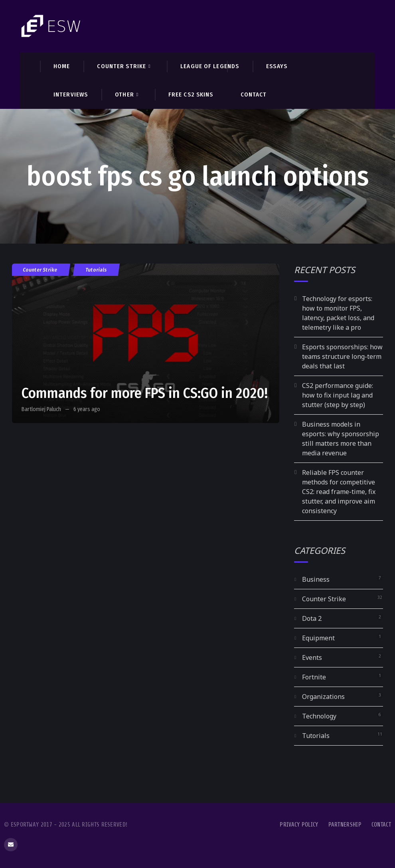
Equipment (318, 638)
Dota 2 (312, 618)
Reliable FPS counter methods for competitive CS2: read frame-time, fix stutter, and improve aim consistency (339, 492)
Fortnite (314, 677)
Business (316, 579)
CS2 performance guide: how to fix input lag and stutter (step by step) (338, 395)
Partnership (345, 825)
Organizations (323, 697)
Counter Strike (40, 270)
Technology (319, 716)
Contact (381, 825)
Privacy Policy (299, 825)
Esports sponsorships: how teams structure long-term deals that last (342, 356)
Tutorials (96, 270)
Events (312, 657)
